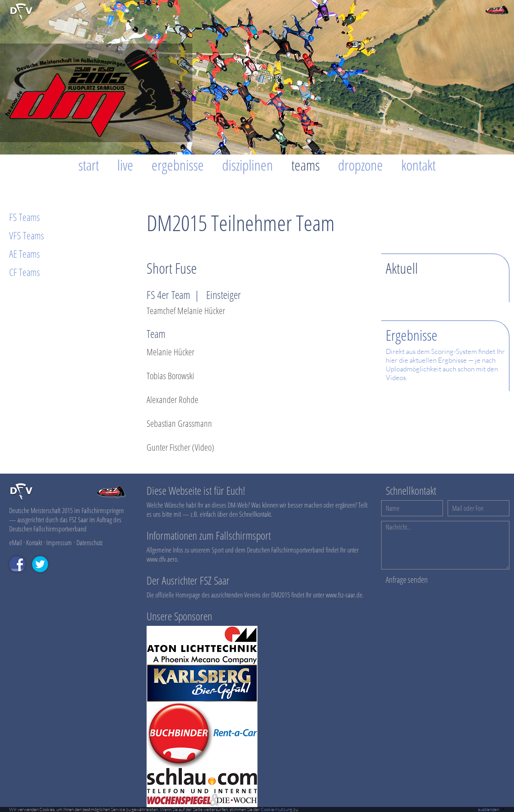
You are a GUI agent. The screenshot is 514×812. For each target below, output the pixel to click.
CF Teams (25, 272)
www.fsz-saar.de (344, 595)
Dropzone (361, 165)
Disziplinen (248, 165)
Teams (306, 165)
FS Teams (25, 217)
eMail (16, 542)
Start (89, 165)
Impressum (59, 542)
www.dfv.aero (162, 559)
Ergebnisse (178, 165)
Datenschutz (90, 542)
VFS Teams (27, 235)
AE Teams (25, 254)
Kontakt (418, 165)
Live (125, 165)
